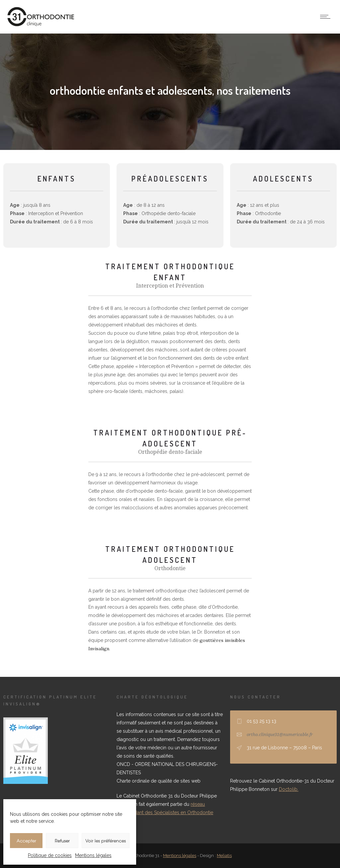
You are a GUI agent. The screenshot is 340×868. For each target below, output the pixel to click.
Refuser (62, 841)
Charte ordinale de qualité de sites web (159, 781)
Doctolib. (289, 789)
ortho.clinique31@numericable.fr (280, 735)
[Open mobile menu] (327, 17)
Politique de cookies (50, 855)
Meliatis (224, 856)
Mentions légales (93, 855)
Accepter (26, 841)
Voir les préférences (106, 841)
